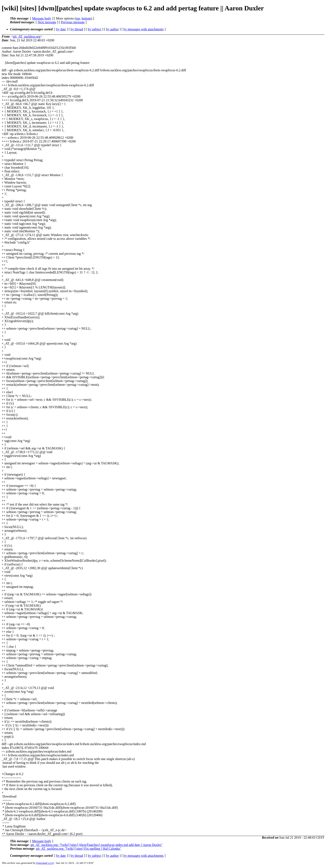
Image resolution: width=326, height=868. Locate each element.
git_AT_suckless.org (27, 36)
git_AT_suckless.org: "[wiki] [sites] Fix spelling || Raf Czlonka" (78, 849)
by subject (94, 29)
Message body (42, 18)
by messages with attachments (144, 29)
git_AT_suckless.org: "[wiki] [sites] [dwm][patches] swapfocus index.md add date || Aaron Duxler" (97, 845)
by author (112, 29)
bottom (86, 18)
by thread (77, 29)
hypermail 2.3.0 (45, 863)
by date (61, 29)
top (78, 18)
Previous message (73, 22)
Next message (47, 22)
